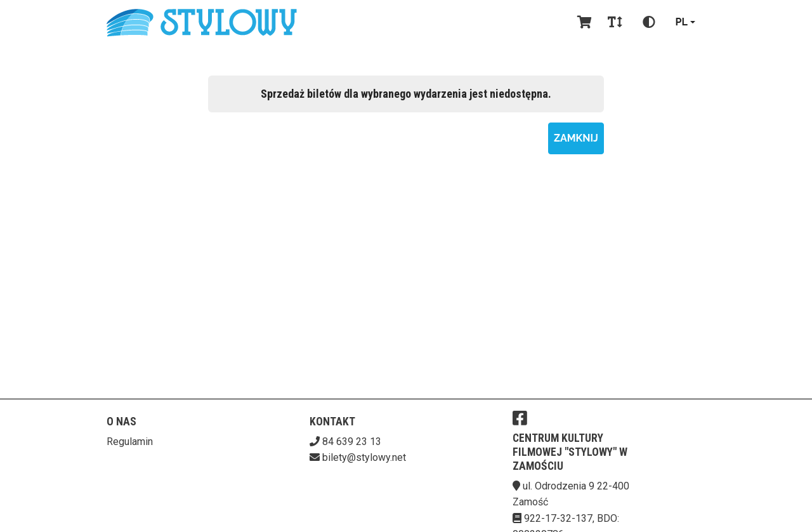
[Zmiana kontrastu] (649, 22)
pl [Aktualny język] (682, 22)
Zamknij (576, 138)
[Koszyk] (582, 22)
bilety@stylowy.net (364, 457)
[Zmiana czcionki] (615, 22)
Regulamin (130, 442)
